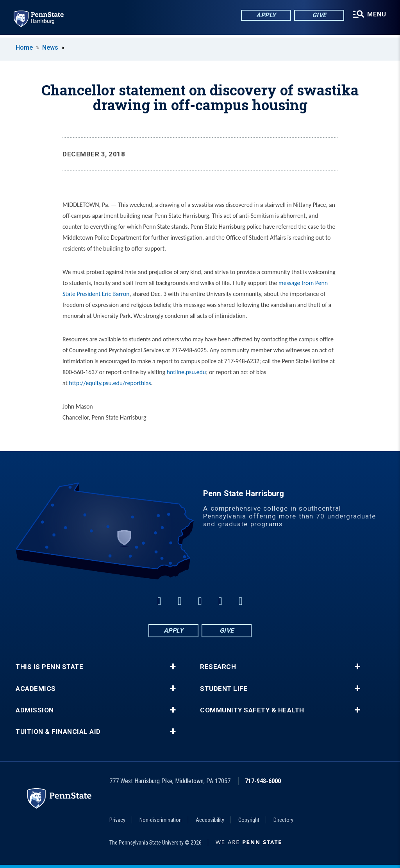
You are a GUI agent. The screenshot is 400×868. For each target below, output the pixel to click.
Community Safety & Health (252, 710)
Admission (35, 710)
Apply (265, 15)
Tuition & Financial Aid (58, 732)
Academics (36, 689)
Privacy (117, 820)
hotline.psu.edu (187, 372)
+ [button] (173, 667)
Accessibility (210, 820)
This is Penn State (49, 667)
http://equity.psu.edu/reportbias (110, 383)
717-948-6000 (263, 781)
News (50, 48)
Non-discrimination (161, 820)
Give (319, 15)
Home (24, 48)
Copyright (249, 820)
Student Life (224, 689)
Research (218, 667)
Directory (283, 820)
